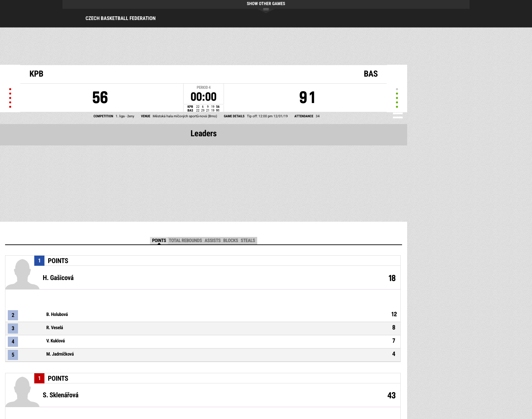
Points (159, 241)
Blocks (231, 241)
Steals (248, 241)
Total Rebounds (185, 241)
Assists (213, 241)
